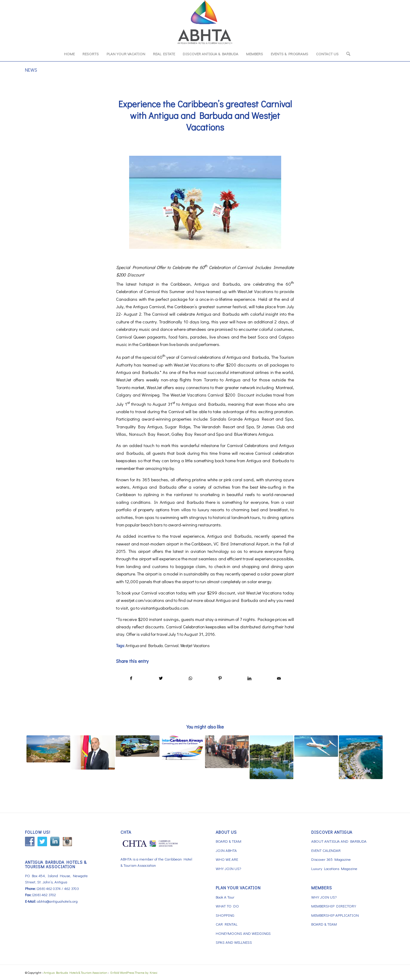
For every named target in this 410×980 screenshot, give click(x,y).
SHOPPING (225, 915)
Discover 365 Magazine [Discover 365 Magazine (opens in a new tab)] (331, 859)
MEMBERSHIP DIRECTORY (334, 906)
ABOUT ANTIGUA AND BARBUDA (339, 841)
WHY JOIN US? (228, 868)
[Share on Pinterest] (220, 678)
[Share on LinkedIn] (249, 678)
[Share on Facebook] (131, 678)
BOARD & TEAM (229, 841)
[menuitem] (69, 54)
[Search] (346, 54)
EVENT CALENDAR (326, 850)
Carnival (172, 646)
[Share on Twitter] (161, 678)
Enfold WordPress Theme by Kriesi (134, 972)
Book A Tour (225, 897)
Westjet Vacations (195, 646)
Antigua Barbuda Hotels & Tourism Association (75, 972)
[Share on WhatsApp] (190, 678)
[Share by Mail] (279, 678)
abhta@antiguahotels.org (57, 901)
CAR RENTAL (227, 924)
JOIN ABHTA (226, 850)
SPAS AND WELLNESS (234, 942)
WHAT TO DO (227, 906)
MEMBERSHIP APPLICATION (335, 915)
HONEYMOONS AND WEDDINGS (243, 933)
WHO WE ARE (227, 859)
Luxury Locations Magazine (334, 868)
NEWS (31, 70)
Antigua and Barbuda (144, 646)
